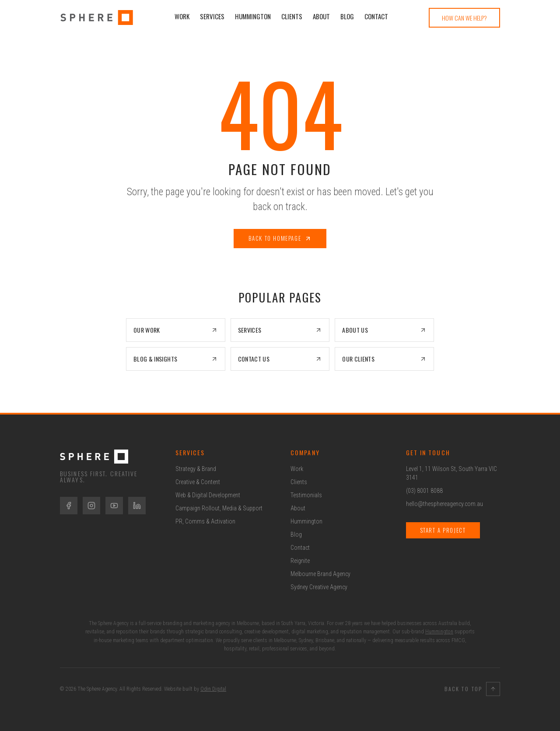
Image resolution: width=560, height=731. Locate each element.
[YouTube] (114, 506)
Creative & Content (198, 482)
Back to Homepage (280, 238)
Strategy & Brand (196, 469)
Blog (347, 16)
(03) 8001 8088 (424, 491)
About (321, 16)
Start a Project (443, 530)
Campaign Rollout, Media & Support (219, 508)
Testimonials (306, 495)
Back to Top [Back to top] (472, 689)
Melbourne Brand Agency (320, 574)
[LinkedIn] (137, 506)
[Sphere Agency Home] (97, 18)
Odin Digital (213, 689)
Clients (292, 16)
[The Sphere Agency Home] (107, 457)
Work (182, 16)
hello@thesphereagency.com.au (444, 504)
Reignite (300, 561)
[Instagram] (91, 506)
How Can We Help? (464, 18)
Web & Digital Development (208, 495)
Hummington (253, 16)
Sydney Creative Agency (319, 587)
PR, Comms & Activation (205, 521)
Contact (376, 16)
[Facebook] (69, 506)
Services (212, 16)
